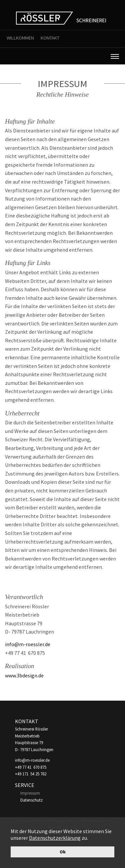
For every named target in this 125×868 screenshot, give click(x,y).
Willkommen (20, 38)
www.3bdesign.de (24, 675)
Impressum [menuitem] (30, 793)
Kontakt (50, 38)
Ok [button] (63, 852)
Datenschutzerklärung (55, 838)
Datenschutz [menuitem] (31, 800)
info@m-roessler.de (28, 644)
